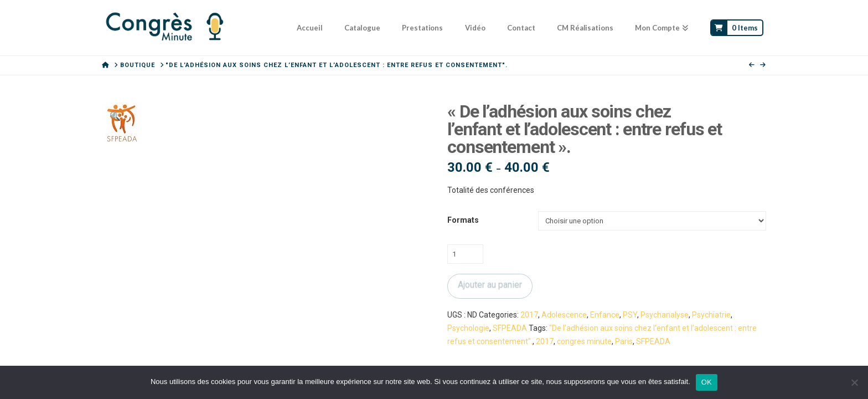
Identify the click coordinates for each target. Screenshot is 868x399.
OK (707, 382)
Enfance (605, 315)
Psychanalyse (665, 315)
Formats (463, 220)
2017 (529, 315)
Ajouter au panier (490, 285)
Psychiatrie (711, 315)
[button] (115, 116)
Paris (624, 341)
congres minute (584, 341)
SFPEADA (510, 328)
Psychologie (468, 328)
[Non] (854, 382)
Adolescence (564, 315)
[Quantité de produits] (465, 254)
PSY (630, 315)
